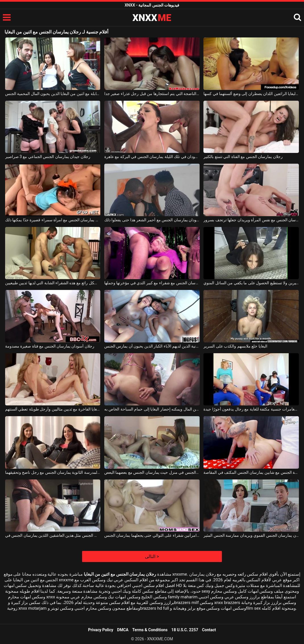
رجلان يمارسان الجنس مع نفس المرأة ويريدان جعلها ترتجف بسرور (251, 220)
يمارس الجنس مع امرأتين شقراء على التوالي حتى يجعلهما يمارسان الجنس (152, 535)
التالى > (152, 556)
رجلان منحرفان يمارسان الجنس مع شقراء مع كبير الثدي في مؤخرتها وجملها (152, 283)
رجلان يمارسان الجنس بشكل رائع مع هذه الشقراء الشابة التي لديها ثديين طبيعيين (53, 283)
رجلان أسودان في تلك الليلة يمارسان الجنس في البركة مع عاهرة (152, 157)
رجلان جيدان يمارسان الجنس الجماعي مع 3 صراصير (48, 157)
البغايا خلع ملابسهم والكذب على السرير (235, 346)
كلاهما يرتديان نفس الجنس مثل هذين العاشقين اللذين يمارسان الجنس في (53, 535)
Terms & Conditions (150, 630)
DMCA (123, 630)
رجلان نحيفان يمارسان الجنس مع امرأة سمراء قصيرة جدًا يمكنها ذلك (53, 220)
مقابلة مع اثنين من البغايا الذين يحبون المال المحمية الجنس (53, 94)
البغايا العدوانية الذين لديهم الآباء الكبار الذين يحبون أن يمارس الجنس (152, 346)
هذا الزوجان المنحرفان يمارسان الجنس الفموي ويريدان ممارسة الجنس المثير (251, 535)
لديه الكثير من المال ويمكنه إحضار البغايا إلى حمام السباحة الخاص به (152, 409)
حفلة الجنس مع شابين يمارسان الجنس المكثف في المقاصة (251, 472)
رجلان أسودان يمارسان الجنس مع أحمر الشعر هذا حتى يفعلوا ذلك (152, 220)
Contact (209, 630)
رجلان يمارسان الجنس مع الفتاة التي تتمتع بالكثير (243, 157)
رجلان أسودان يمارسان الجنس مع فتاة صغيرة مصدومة (50, 346)
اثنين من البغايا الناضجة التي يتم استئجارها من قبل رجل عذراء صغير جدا (152, 94)
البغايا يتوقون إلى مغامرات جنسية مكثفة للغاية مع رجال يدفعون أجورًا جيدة (251, 409)
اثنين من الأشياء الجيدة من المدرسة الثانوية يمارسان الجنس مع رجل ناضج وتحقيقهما (53, 472)
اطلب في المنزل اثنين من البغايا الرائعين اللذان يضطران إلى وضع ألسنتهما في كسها (251, 94)
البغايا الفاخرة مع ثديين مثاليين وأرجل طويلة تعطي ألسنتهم (53, 409)
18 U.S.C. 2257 (185, 630)
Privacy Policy (101, 630)
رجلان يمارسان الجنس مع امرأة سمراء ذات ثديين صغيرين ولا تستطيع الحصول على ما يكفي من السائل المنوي (251, 283)
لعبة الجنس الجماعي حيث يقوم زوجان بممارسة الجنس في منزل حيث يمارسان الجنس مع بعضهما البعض (152, 472)
